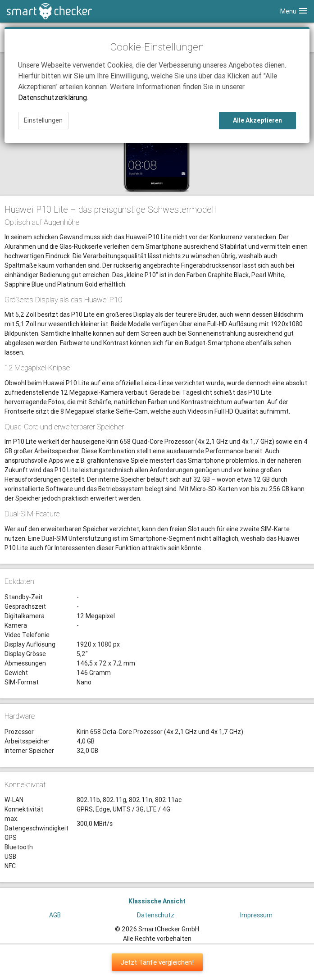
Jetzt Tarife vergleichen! (157, 962)
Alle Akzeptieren (257, 120)
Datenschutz (156, 915)
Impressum (256, 915)
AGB (55, 915)
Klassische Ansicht (157, 901)
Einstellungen (43, 120)
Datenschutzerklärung (52, 97)
